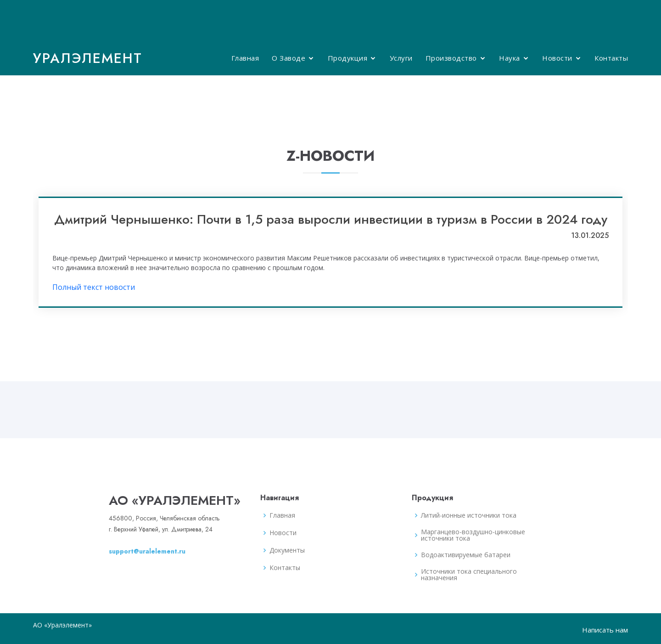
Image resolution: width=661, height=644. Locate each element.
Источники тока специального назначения (469, 575)
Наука (510, 58)
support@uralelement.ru (147, 551)
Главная (245, 58)
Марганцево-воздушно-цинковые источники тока (473, 535)
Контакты (611, 58)
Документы (287, 550)
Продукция (348, 58)
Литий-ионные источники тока (469, 515)
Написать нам (605, 630)
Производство (451, 58)
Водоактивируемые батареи (466, 555)
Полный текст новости (94, 287)
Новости (557, 58)
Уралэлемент (88, 58)
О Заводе (288, 58)
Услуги (401, 58)
